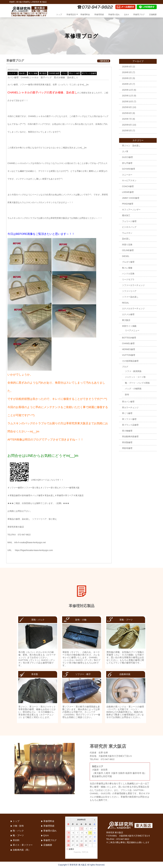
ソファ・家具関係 (133, 371)
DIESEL (126, 256)
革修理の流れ (114, 15)
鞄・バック (18, 831)
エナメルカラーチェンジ (133, 308)
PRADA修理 (128, 204)
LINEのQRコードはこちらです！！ (35, 480)
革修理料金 (85, 15)
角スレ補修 (33, 73)
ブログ (64, 73)
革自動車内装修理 (130, 437)
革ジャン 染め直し (131, 146)
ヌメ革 (125, 151)
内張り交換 (127, 245)
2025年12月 (128, 90)
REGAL (125, 303)
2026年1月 (127, 84)
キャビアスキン (129, 180)
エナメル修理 (128, 314)
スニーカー (127, 175)
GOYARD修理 (128, 169)
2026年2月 (127, 78)
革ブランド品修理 (89, 73)
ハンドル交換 (128, 274)
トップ (59, 15)
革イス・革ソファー (23, 845)
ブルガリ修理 (128, 262)
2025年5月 (127, 131)
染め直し (23, 73)
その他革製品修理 (130, 361)
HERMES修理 (128, 349)
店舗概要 (153, 15)
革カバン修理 (74, 73)
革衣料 (16, 840)
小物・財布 (18, 826)
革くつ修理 (127, 413)
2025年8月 (127, 113)
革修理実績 (99, 15)
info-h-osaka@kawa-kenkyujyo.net (30, 542)
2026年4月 (127, 67)
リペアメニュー (132, 330)
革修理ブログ (139, 15)
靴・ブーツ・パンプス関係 (137, 383)
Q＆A (126, 15)
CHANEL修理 (54, 73)
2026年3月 (127, 72)
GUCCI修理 (127, 157)
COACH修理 (128, 186)
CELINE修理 (128, 250)
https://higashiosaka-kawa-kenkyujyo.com (34, 550)
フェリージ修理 (129, 221)
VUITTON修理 (129, 355)
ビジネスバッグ (129, 227)
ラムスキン (13, 73)
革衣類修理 (127, 442)
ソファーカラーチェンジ (133, 285)
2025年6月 (127, 125)
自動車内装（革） (22, 850)
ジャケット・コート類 (135, 377)
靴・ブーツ (18, 835)
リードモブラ (128, 279)
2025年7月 (127, 119)
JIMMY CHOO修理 (131, 198)
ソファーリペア (129, 291)
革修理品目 (71, 15)
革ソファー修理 (129, 419)
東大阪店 (43, 73)
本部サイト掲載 (129, 326)
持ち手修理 (127, 163)
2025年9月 (127, 107)
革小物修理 (127, 431)
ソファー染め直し (130, 297)
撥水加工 (126, 215)
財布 (127, 395)
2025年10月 (128, 102)
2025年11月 (128, 96)
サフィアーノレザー (131, 210)
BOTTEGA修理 (129, 338)
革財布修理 (127, 448)
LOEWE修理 (128, 192)
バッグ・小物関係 (133, 389)
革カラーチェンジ (130, 407)
